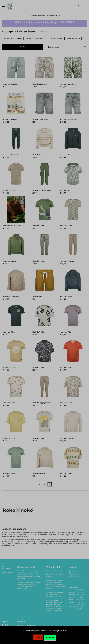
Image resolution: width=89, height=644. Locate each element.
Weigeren (38, 637)
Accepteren (50, 637)
